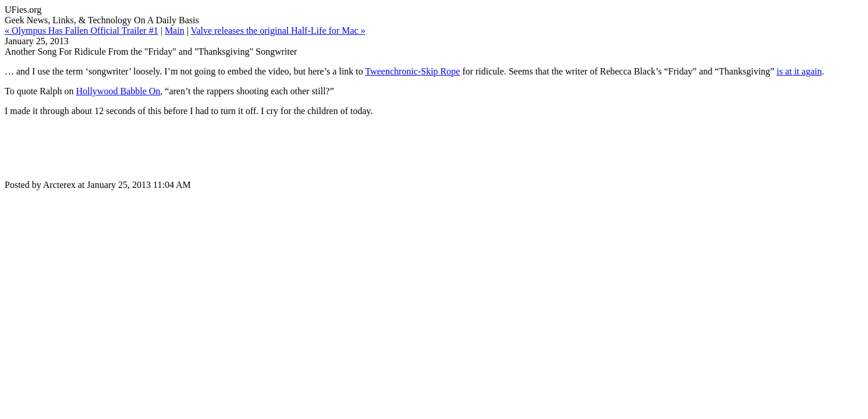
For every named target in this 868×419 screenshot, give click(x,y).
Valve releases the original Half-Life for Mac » (278, 31)
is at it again (799, 71)
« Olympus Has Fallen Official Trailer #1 (82, 31)
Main (175, 31)
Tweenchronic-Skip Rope (412, 71)
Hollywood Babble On (118, 91)
